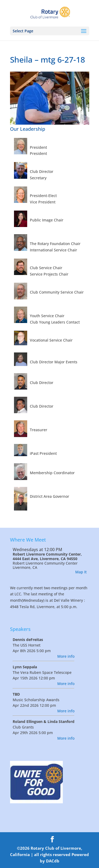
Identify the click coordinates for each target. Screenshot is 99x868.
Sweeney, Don (43, 466)
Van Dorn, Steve (44, 490)
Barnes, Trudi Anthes (49, 356)
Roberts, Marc (43, 447)
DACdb (53, 861)
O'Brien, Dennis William (51, 334)
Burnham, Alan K (45, 423)
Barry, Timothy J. (45, 262)
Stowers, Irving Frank (49, 165)
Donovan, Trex (43, 286)
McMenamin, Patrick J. (50, 141)
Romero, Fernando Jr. (49, 376)
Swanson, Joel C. (45, 189)
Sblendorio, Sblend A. (49, 400)
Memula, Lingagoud (48, 237)
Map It (81, 572)
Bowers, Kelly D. (44, 214)
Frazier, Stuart (43, 310)
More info (66, 656)
